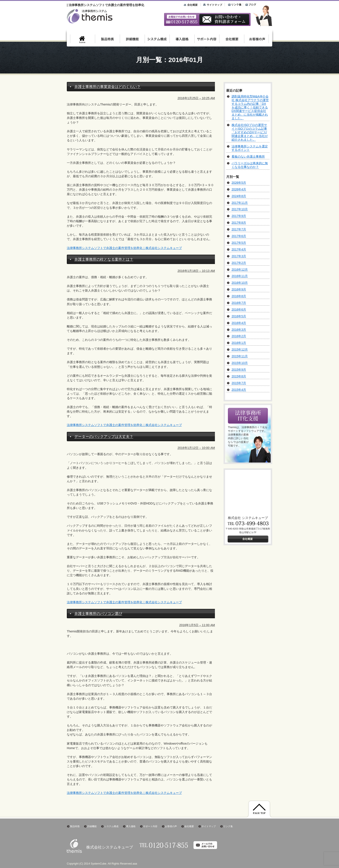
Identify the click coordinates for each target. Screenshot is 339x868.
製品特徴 (75, 826)
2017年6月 (239, 236)
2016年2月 (239, 336)
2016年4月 (239, 323)
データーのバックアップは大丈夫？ (104, 437)
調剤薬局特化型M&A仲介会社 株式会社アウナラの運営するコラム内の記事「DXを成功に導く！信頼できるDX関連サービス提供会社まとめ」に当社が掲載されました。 (250, 107)
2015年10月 (240, 363)
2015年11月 (240, 356)
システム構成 (111, 826)
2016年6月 (239, 310)
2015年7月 (239, 383)
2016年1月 (239, 343)
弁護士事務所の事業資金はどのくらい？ (107, 87)
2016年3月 (239, 330)
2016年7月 (239, 303)
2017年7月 (239, 229)
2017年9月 (239, 216)
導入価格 (131, 826)
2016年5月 (239, 316)
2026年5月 (239, 183)
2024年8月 (239, 196)
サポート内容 (150, 826)
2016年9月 (239, 289)
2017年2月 (239, 263)
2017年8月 (239, 223)
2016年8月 (239, 296)
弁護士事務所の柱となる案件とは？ (104, 259)
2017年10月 (240, 209)
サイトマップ (209, 826)
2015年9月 (239, 370)
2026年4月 (239, 189)
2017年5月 (239, 243)
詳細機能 (92, 826)
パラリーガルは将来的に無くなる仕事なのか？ (250, 165)
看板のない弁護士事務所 (248, 156)
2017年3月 (239, 256)
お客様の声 (171, 826)
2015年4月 (239, 390)
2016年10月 (240, 283)
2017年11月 (240, 203)
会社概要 (189, 826)
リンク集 (228, 826)
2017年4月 (239, 249)
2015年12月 (240, 349)
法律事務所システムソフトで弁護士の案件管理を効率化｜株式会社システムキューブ (124, 248)
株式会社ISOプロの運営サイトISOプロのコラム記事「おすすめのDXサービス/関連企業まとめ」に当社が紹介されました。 (250, 132)
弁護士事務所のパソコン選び (98, 614)
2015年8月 (239, 376)
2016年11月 (240, 276)
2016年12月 (240, 270)
